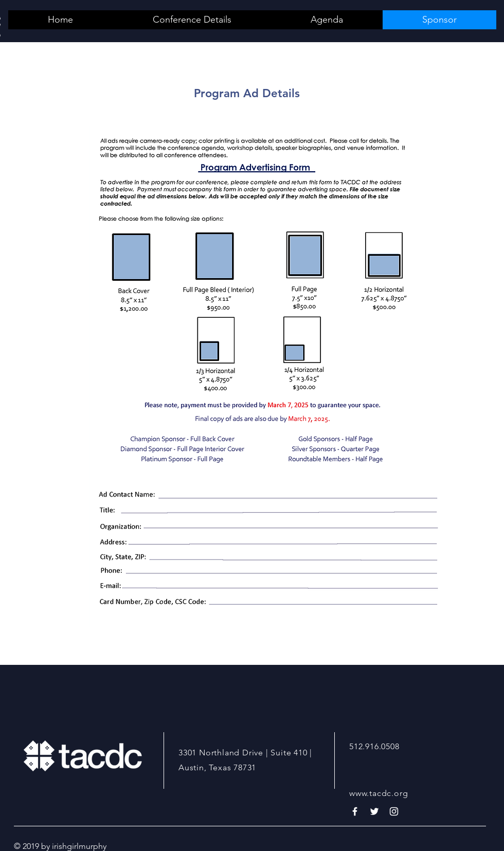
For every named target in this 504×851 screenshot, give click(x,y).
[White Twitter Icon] (374, 811)
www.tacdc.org (379, 793)
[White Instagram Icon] (394, 811)
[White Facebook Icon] (355, 811)
